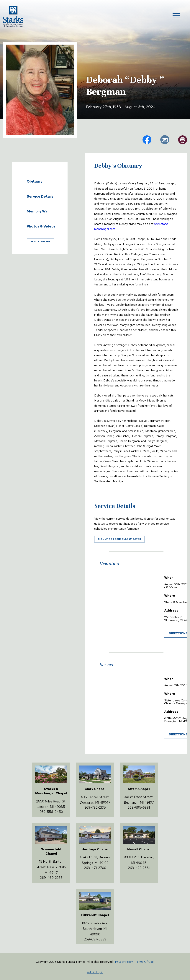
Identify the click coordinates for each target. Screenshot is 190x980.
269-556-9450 (51, 812)
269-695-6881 (139, 807)
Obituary (35, 181)
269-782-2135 (95, 807)
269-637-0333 (95, 939)
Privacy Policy (124, 962)
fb (147, 140)
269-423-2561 (139, 868)
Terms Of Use (144, 962)
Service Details (40, 196)
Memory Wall (38, 211)
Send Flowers (40, 242)
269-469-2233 (51, 878)
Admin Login (95, 972)
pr (183, 140)
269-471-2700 (95, 868)
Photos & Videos (41, 226)
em (165, 140)
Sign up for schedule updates (119, 539)
